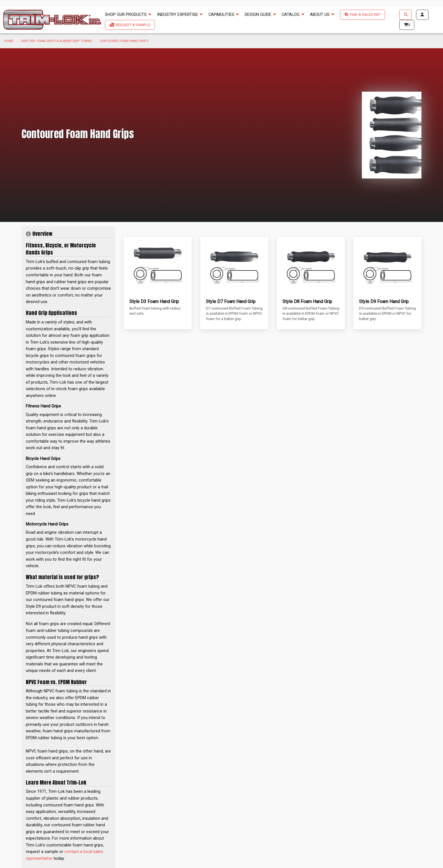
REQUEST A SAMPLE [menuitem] (133, 25)
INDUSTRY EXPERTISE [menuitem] (178, 14)
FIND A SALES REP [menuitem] (365, 15)
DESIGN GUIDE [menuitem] (258, 14)
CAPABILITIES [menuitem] (221, 14)
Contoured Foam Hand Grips (124, 41)
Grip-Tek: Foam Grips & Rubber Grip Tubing (57, 41)
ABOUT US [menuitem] (320, 14)
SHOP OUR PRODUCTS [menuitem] (126, 14)
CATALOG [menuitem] (291, 14)
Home (9, 41)
